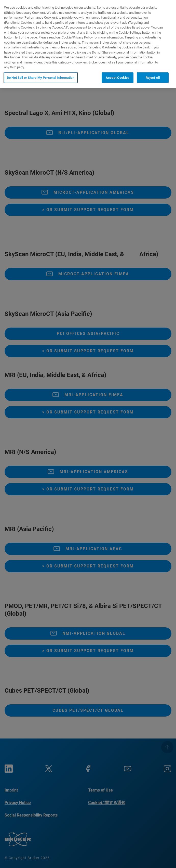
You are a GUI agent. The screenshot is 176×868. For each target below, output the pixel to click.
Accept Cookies (118, 78)
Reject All (153, 78)
